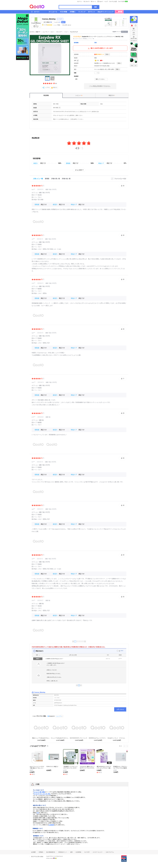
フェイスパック (74, 32)
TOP (132, 66)
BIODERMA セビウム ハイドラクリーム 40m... (98, 738)
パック (66, 32)
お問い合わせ (120, 709)
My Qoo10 (87, 2)
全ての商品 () (48, 22)
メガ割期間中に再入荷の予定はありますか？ (54, 659)
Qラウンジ (134, 22)
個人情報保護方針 (51, 852)
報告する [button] (55, 87)
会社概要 (33, 852)
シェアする (47, 87)
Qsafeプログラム (110, 852)
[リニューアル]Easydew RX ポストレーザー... (60, 738)
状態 (37, 655)
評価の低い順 (66, 179)
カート (134, 30)
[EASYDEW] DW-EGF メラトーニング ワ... (79, 738)
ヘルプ (106, 2)
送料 (76, 61)
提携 (71, 852)
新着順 (47, 179)
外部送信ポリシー (63, 852)
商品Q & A (112, 95)
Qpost (101, 2)
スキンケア (59, 32)
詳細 (107, 54)
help (60, 108)
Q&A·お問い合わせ (67, 25)
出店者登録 (78, 852)
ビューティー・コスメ (48, 32)
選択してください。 (101, 79)
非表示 (122, 651)
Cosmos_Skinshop (49, 19)
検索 (95, 7)
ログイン (80, 2)
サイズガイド (134, 41)
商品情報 (46, 95)
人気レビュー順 (38, 179)
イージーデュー (77, 37)
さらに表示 (79, 170)
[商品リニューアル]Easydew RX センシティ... (41, 738)
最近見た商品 (134, 39)
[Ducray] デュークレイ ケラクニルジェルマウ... (117, 738)
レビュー (79, 95)
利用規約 (41, 852)
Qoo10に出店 (113, 2)
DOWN (136, 65)
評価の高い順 (56, 179)
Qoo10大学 (121, 2)
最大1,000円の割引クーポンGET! (100, 48)
